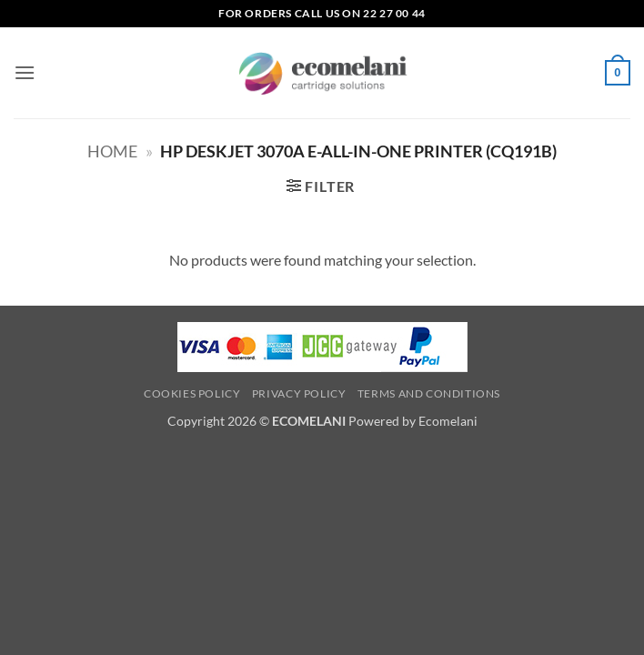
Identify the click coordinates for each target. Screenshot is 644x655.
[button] (25, 72)
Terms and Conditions (429, 393)
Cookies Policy (192, 393)
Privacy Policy (299, 393)
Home (112, 151)
